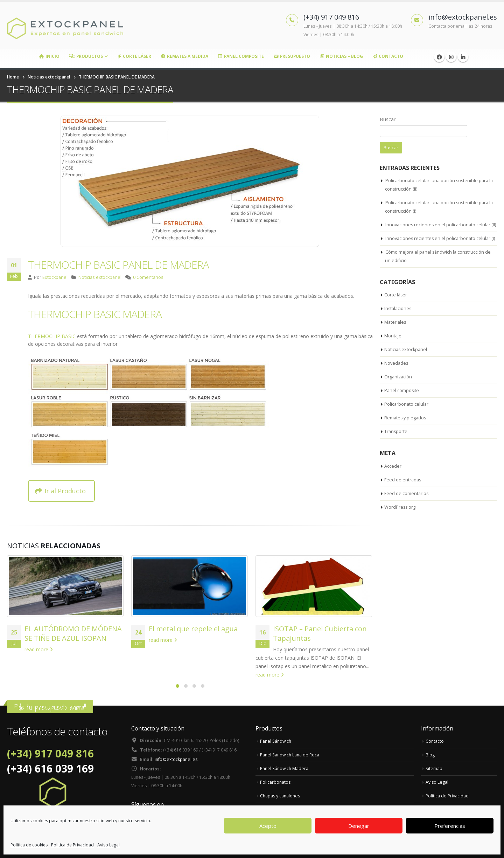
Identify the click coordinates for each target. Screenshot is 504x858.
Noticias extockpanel (100, 277)
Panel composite (402, 408)
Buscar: (388, 119)
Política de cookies (29, 845)
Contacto (388, 56)
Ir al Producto (60, 491)
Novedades (397, 381)
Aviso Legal (108, 845)
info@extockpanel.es (177, 760)
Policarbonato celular (407, 422)
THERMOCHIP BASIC (52, 336)
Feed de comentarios (407, 511)
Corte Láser (134, 56)
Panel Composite (241, 56)
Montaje (393, 354)
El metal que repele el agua (193, 629)
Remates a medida (185, 56)
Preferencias (450, 826)
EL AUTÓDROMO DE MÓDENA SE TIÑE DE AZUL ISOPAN (73, 633)
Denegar (359, 826)
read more (39, 649)
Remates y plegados (406, 435)
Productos (86, 56)
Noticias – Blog (341, 56)
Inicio (49, 56)
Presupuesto (292, 56)
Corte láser (396, 313)
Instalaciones (398, 326)
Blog (430, 755)
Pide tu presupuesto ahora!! (50, 707)
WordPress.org (400, 524)
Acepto (268, 826)
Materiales (396, 340)
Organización (398, 394)
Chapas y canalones (281, 796)
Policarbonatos (276, 782)
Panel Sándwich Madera (285, 768)
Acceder (393, 483)
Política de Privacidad (72, 845)
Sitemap (434, 768)
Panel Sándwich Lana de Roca (291, 755)
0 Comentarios (148, 277)
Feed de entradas (403, 497)
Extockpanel (55, 277)
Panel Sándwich (277, 741)
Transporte (396, 449)
